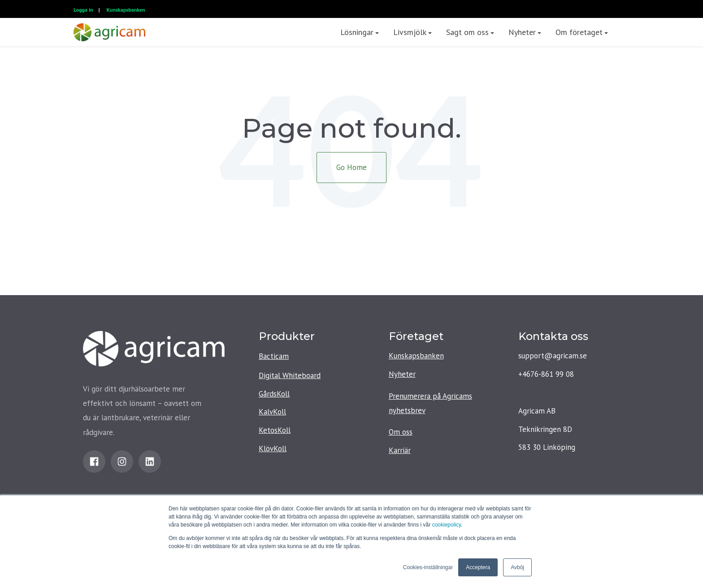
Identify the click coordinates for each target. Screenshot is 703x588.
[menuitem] (622, 32)
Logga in (83, 10)
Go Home (351, 167)
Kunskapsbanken (126, 10)
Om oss (401, 432)
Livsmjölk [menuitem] (410, 32)
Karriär (400, 450)
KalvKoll (272, 412)
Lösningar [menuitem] (357, 32)
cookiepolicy (447, 525)
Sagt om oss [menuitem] (467, 32)
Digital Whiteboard (290, 375)
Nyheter (402, 374)
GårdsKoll (274, 394)
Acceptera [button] (478, 567)
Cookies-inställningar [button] (428, 567)
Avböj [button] (517, 567)
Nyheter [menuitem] (522, 32)
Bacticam (274, 356)
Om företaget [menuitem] (579, 32)
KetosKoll (275, 430)
